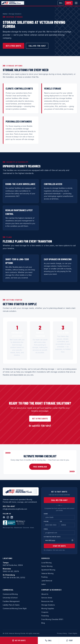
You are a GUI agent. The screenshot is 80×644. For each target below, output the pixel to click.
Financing (45, 616)
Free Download (40, 467)
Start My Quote (59, 546)
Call (61, 3)
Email (46, 529)
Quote (69, 3)
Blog (43, 623)
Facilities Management (11, 601)
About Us (45, 594)
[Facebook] (4, 517)
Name (46, 514)
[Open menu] (76, 3)
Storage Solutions (48, 605)
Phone (46, 521)
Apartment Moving (48, 570)
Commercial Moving (10, 594)
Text (69, 640)
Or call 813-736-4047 (40, 426)
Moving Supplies (48, 608)
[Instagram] (8, 517)
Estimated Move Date (52, 537)
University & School (10, 598)
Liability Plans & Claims (11, 605)
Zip (61, 521)
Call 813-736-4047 (37, 46)
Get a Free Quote (14, 46)
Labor (44, 584)
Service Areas (47, 598)
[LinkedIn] (12, 517)
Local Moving (46, 563)
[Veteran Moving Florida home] (13, 3)
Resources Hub (47, 601)
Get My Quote (19, 640)
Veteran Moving (47, 573)
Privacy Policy (62, 633)
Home (5, 14)
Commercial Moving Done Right (15, 608)
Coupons (45, 612)
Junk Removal (47, 581)
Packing (44, 577)
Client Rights (73, 633)
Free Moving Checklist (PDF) (52, 619)
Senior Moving (47, 566)
